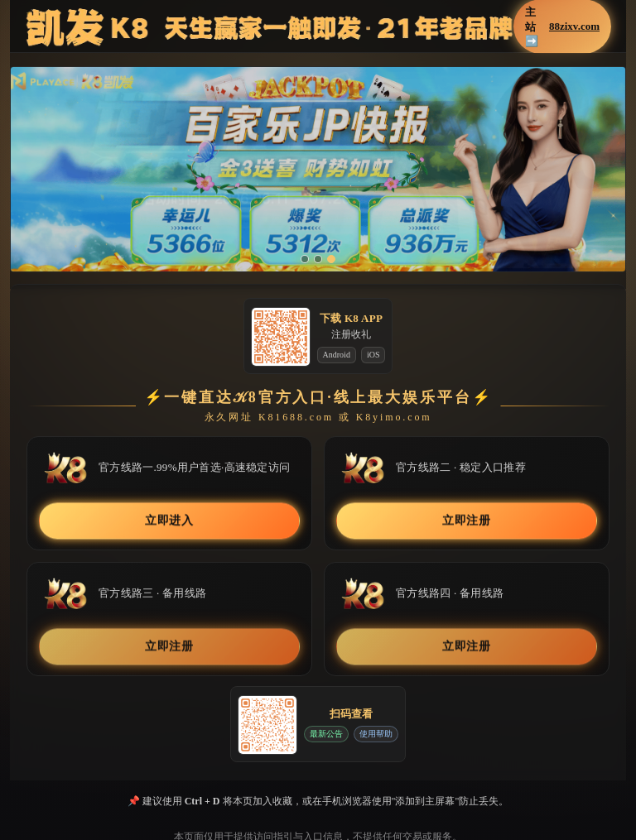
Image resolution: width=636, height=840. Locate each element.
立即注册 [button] (467, 521)
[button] (318, 169)
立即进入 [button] (169, 521)
